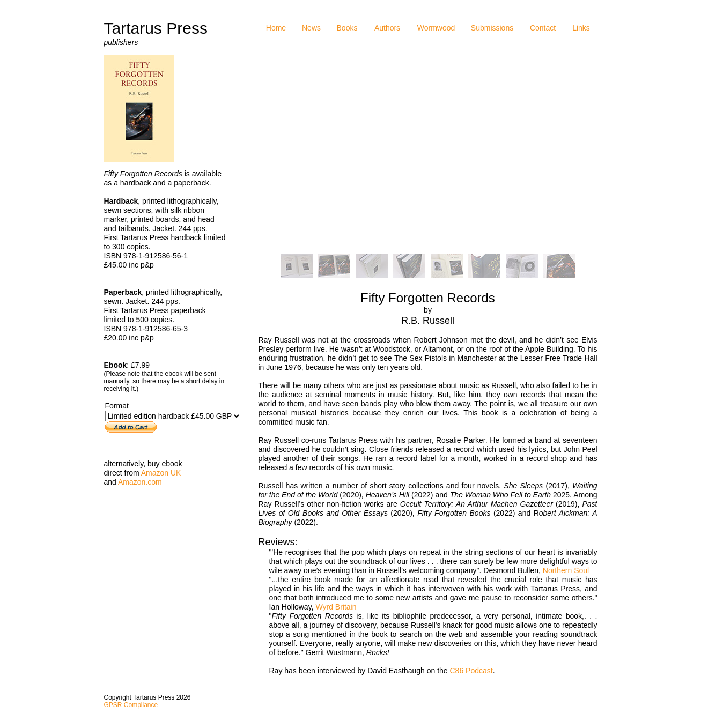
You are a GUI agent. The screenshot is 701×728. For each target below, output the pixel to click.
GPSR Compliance (131, 705)
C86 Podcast (471, 671)
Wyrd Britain (336, 607)
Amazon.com (140, 482)
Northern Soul (566, 570)
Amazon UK (161, 473)
